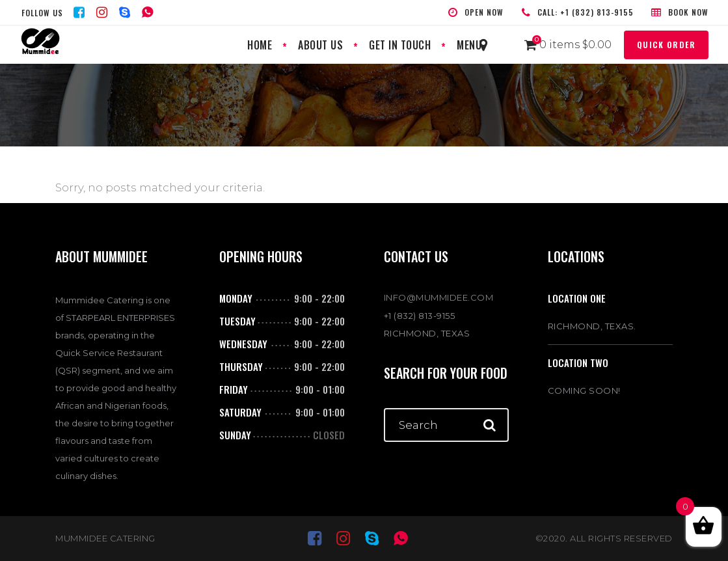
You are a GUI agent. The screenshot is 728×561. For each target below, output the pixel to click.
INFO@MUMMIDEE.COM (439, 297)
